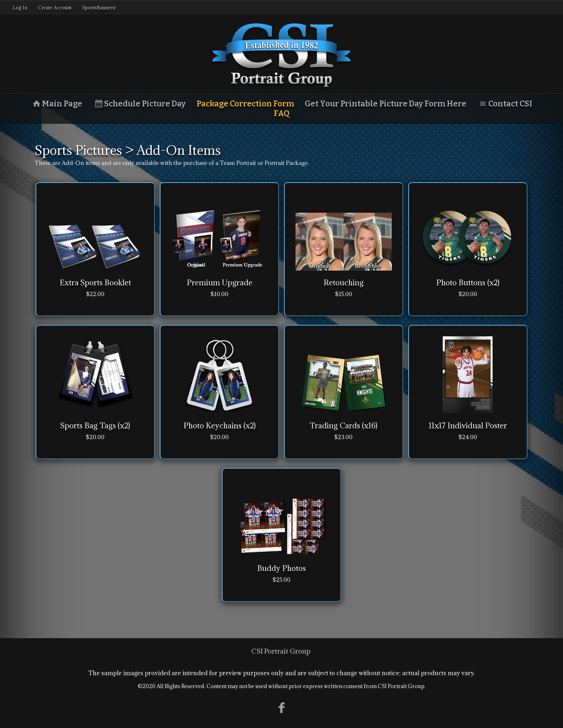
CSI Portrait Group (281, 651)
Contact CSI (505, 104)
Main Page (57, 104)
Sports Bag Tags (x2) (95, 426)
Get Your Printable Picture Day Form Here (386, 104)
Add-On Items (179, 150)
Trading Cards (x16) (343, 426)
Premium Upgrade (220, 283)
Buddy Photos (281, 568)
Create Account (55, 8)
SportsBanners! (99, 8)
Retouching (344, 283)
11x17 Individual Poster (468, 426)
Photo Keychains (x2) (220, 426)
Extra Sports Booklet (95, 283)
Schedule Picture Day (139, 104)
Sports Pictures (78, 150)
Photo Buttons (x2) (468, 283)
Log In (20, 8)
